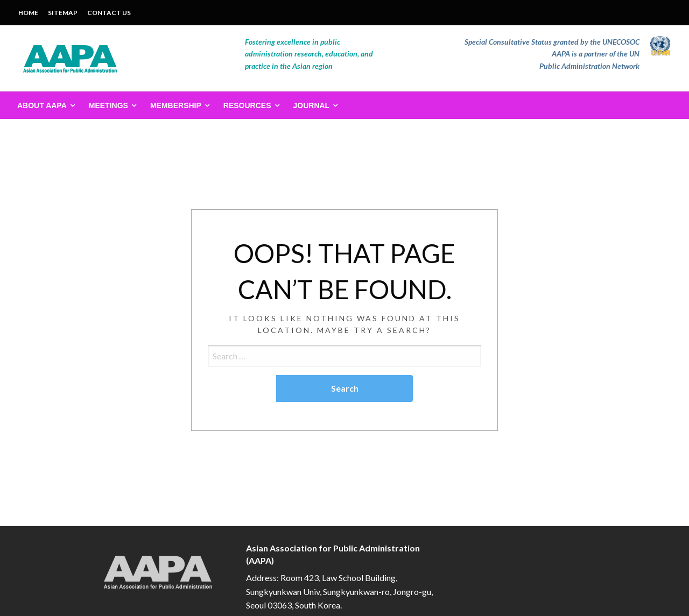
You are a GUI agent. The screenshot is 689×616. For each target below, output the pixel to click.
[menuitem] (44, 105)
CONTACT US (109, 13)
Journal (312, 105)
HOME (28, 13)
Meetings (108, 105)
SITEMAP (63, 13)
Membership (176, 105)
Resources (247, 105)
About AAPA (42, 105)
